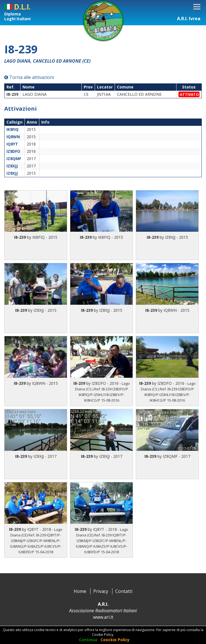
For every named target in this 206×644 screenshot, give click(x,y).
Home (80, 591)
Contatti (124, 591)
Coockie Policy (115, 640)
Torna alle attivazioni (29, 77)
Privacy (101, 591)
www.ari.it (103, 617)
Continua (88, 640)
